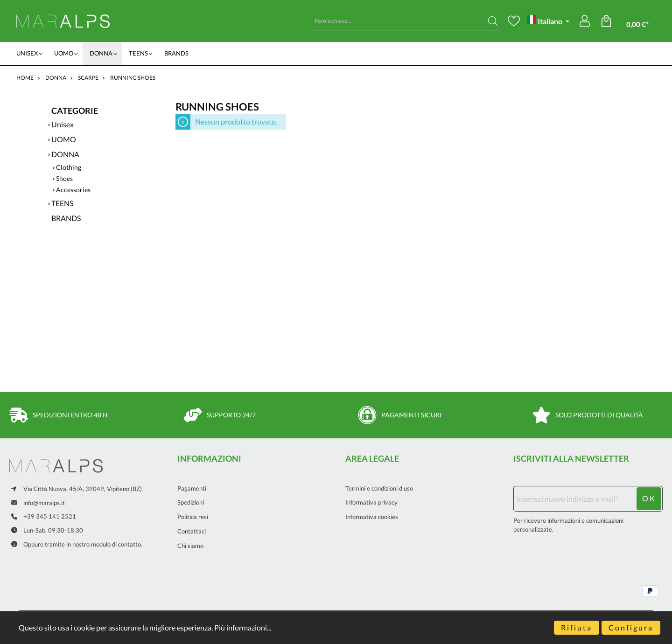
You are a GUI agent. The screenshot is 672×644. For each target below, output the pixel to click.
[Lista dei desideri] (514, 21)
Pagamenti (192, 488)
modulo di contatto (116, 545)
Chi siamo (190, 546)
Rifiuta (577, 627)
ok (649, 498)
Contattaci (192, 531)
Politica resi (193, 517)
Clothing (69, 167)
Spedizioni (191, 502)
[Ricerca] (493, 21)
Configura (631, 627)
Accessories (73, 190)
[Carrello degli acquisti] (631, 21)
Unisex (63, 124)
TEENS (62, 203)
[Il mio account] (585, 21)
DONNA (65, 154)
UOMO (64, 139)
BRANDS (66, 218)
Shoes (64, 179)
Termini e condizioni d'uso (379, 488)
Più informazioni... (243, 627)
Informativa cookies (372, 517)
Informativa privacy (371, 502)
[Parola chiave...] (400, 21)
